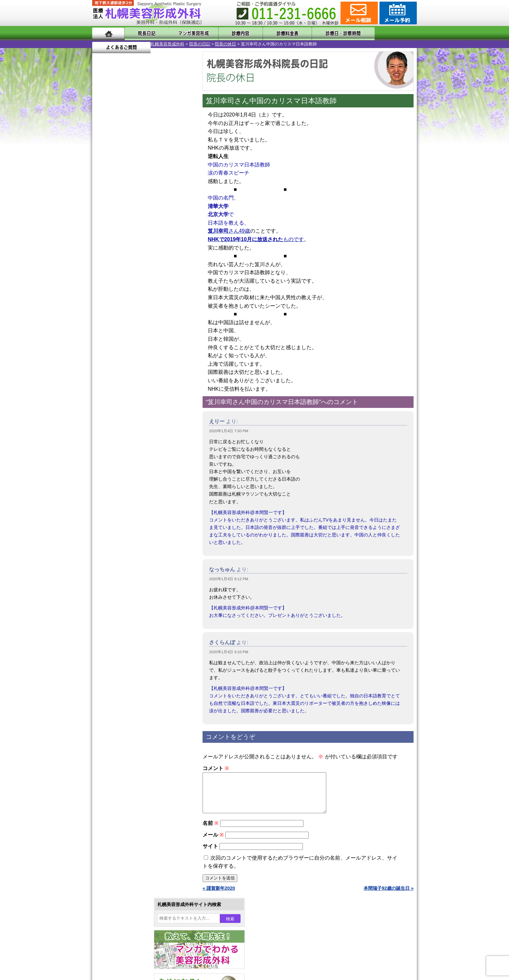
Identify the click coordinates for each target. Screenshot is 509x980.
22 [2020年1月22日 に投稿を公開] (141, 233)
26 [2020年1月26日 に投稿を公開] (103, 242)
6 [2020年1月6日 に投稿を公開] (116, 213)
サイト (210, 854)
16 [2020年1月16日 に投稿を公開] (153, 223)
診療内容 (228, 33)
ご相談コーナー (358, 13)
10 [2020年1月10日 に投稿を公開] (166, 213)
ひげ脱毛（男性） (132, 688)
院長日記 (144, 33)
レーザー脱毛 (128, 665)
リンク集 (114, 876)
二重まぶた (125, 606)
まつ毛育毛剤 (128, 711)
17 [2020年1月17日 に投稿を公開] (166, 223)
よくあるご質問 (388, 33)
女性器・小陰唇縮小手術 (139, 594)
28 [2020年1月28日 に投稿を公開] (128, 242)
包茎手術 (123, 723)
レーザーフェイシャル (137, 676)
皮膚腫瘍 (123, 735)
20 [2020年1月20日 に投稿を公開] (116, 233)
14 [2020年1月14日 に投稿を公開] (128, 223)
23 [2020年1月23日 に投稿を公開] (153, 233)
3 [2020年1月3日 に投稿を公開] (166, 203)
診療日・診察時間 (326, 33)
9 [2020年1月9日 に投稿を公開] (153, 213)
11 (143, 304)
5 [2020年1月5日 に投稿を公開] (103, 213)
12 (150, 304)
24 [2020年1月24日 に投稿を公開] (166, 233)
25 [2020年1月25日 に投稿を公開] (178, 233)
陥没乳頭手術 (128, 583)
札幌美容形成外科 (109, 44)
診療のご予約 (397, 13)
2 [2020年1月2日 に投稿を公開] (153, 203)
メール (213, 843)
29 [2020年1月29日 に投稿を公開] (141, 242)
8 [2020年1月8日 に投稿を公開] (141, 213)
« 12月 (103, 255)
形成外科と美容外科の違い (132, 817)
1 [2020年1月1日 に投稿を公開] (141, 203)
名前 (211, 831)
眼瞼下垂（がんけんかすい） (143, 571)
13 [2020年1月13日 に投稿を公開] (116, 223)
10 (137, 304)
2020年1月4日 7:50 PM (229, 431)
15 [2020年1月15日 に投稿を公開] (141, 223)
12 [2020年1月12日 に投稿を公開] (103, 223)
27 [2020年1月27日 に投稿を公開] (116, 242)
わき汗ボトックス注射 (137, 641)
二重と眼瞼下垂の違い (128, 618)
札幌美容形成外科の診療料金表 (137, 840)
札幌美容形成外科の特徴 (130, 805)
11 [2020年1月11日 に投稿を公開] (178, 213)
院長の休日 (167, 44)
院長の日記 (141, 44)
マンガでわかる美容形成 (186, 33)
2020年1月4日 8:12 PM (229, 579)
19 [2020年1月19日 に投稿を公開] (103, 233)
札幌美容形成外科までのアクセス (139, 829)
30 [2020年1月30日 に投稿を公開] (153, 242)
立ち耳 (121, 653)
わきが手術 (137, 630)
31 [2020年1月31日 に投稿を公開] (166, 242)
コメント (216, 768)
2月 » (122, 255)
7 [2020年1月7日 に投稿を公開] (128, 213)
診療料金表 (271, 33)
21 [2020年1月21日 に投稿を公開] (128, 233)
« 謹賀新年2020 (219, 896)
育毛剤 (121, 700)
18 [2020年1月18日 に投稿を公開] (178, 223)
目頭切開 (123, 746)
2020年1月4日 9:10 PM (229, 652)
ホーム (108, 33)
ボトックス (125, 758)
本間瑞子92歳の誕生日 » (389, 896)
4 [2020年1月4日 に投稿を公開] (178, 203)
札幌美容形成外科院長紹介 (132, 864)
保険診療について (123, 852)
